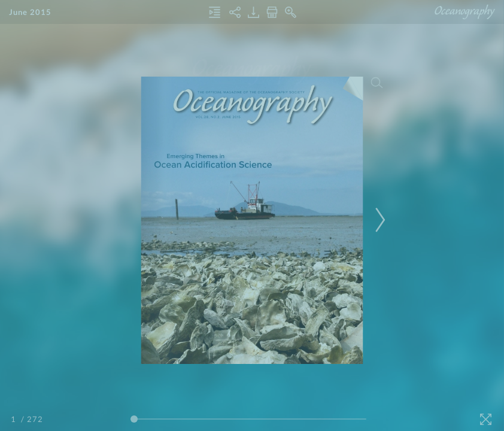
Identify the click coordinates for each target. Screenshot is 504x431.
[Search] (377, 83)
